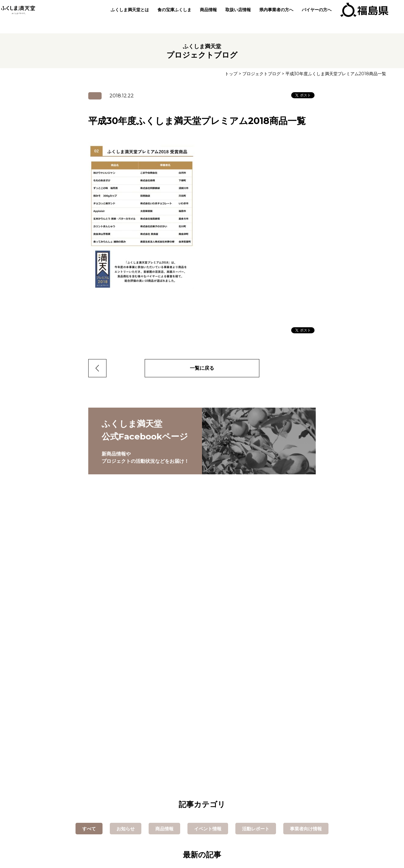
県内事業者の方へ (274, 17)
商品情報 (206, 17)
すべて (89, 829)
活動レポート (256, 829)
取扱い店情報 (236, 17)
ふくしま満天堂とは (127, 17)
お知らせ (126, 829)
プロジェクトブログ (261, 74)
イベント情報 (208, 829)
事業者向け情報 (306, 829)
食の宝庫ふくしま (172, 17)
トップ (231, 74)
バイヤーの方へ (314, 17)
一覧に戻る (202, 368)
